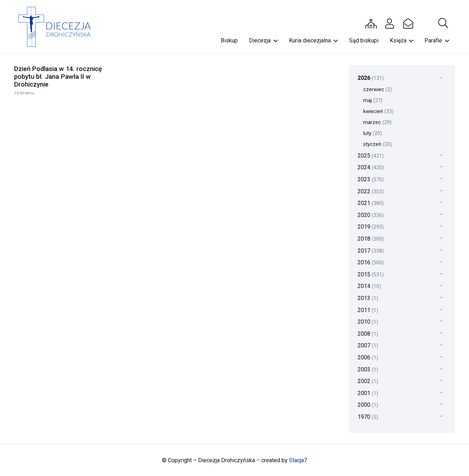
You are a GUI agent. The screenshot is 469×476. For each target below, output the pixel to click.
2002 (368, 381)
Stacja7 (298, 460)
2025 (371, 156)
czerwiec (378, 90)
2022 (371, 191)
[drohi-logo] (58, 27)
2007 (368, 345)
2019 (371, 227)
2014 (369, 286)
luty (373, 133)
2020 (371, 215)
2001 (368, 393)
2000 (368, 405)
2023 (371, 179)
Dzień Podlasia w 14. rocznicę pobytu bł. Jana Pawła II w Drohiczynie (58, 77)
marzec (377, 122)
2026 (371, 78)
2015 (371, 274)
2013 (368, 298)
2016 (371, 262)
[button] (443, 23)
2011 (368, 310)
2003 (368, 369)
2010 (368, 322)
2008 (368, 334)
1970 (368, 417)
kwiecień (378, 111)
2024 (371, 167)
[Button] (371, 23)
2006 (368, 357)
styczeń (378, 144)
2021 (371, 203)
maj (373, 101)
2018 (371, 239)
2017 (371, 251)
